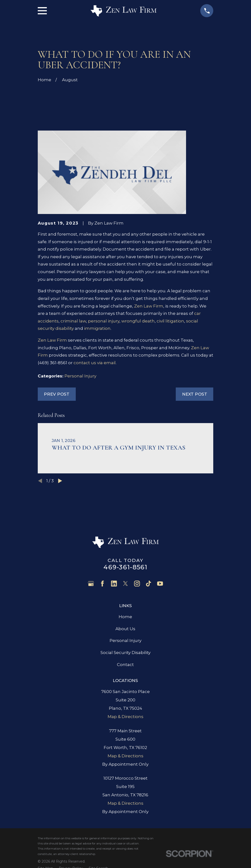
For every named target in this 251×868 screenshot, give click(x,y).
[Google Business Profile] (91, 584)
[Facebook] (102, 584)
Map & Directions (125, 717)
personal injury (104, 321)
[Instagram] (137, 584)
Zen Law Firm (149, 306)
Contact (125, 665)
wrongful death (138, 321)
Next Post (195, 394)
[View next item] (60, 481)
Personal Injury (80, 376)
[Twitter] (125, 584)
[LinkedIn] (114, 584)
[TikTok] (149, 584)
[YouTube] (160, 584)
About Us (125, 629)
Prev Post (57, 394)
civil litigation (170, 321)
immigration (97, 328)
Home (125, 617)
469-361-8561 (125, 567)
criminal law (73, 321)
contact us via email (95, 363)
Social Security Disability (125, 653)
